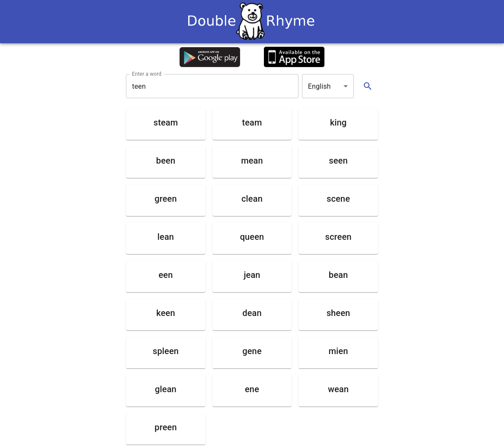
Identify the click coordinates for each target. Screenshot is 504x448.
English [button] (319, 86)
